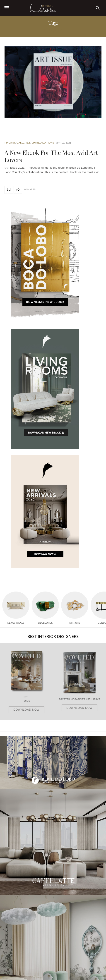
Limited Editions (43, 143)
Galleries (23, 143)
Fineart (10, 143)
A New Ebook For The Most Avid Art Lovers (51, 156)
